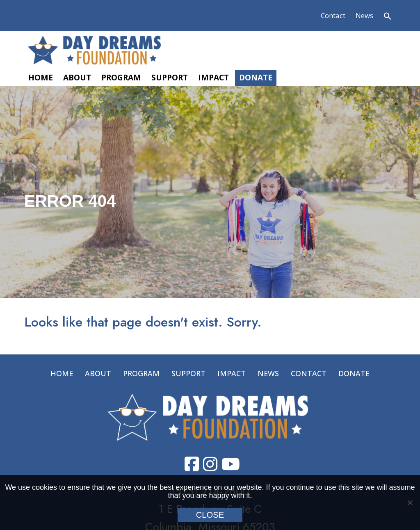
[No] (410, 503)
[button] (388, 16)
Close (210, 515)
